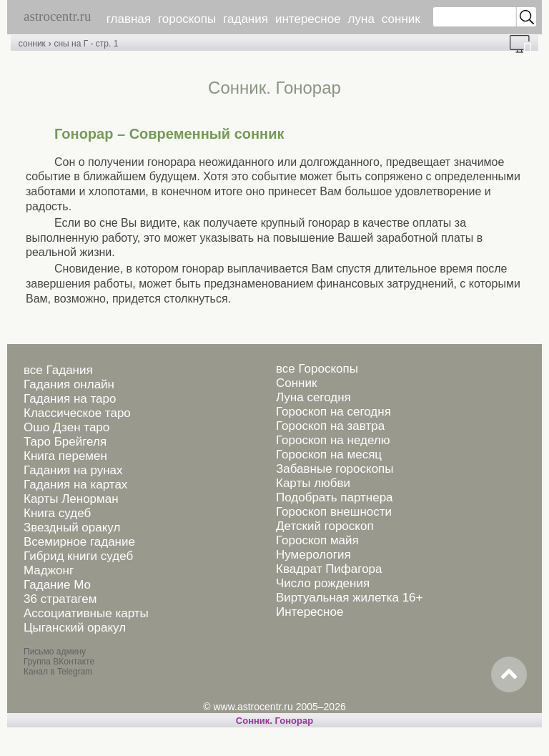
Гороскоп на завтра (330, 426)
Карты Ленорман (71, 499)
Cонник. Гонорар (274, 721)
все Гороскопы (317, 369)
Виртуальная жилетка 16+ (350, 598)
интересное (308, 19)
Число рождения (323, 583)
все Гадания (58, 370)
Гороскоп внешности (334, 512)
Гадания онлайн (69, 384)
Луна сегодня (313, 397)
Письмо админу (55, 652)
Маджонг (49, 570)
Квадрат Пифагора (329, 569)
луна (361, 19)
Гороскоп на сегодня (333, 412)
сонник (401, 19)
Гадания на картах (75, 485)
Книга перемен (65, 456)
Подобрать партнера (335, 497)
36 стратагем (60, 599)
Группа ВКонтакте (59, 662)
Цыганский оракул (75, 628)
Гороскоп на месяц (329, 455)
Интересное (310, 612)
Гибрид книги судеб (78, 556)
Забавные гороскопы (335, 469)
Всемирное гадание (79, 542)
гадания (246, 19)
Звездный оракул (72, 527)
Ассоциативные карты (86, 613)
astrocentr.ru (57, 16)
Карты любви (313, 483)
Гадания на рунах (73, 470)
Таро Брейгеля (65, 442)
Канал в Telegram (58, 672)
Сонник (296, 383)
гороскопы (187, 19)
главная (129, 19)
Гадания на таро (70, 399)
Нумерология (313, 555)
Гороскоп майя (317, 540)
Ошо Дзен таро (66, 427)
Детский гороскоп (325, 526)
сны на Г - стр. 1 (86, 44)
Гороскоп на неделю (333, 440)
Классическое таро (77, 413)
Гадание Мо (57, 585)
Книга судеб (57, 513)
